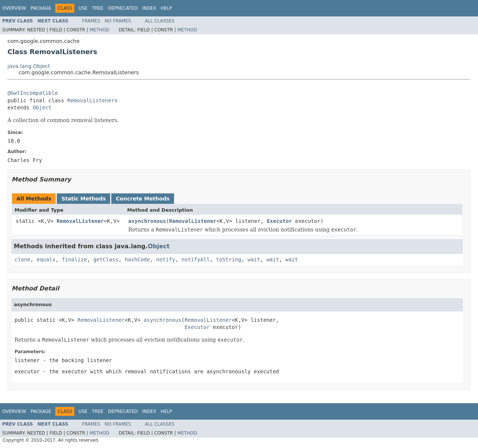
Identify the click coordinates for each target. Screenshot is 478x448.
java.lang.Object (29, 66)
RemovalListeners (92, 100)
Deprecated (123, 8)
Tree (98, 8)
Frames (91, 21)
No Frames (118, 21)
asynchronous (147, 221)
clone (22, 259)
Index (149, 8)
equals (46, 259)
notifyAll (196, 259)
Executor (279, 221)
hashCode (137, 259)
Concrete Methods (143, 199)
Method (100, 30)
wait (254, 259)
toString (229, 259)
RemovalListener (80, 221)
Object (42, 108)
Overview (14, 8)
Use (83, 8)
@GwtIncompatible (33, 93)
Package (41, 8)
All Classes (160, 21)
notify (166, 259)
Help (166, 8)
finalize (74, 259)
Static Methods (83, 199)
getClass (106, 259)
